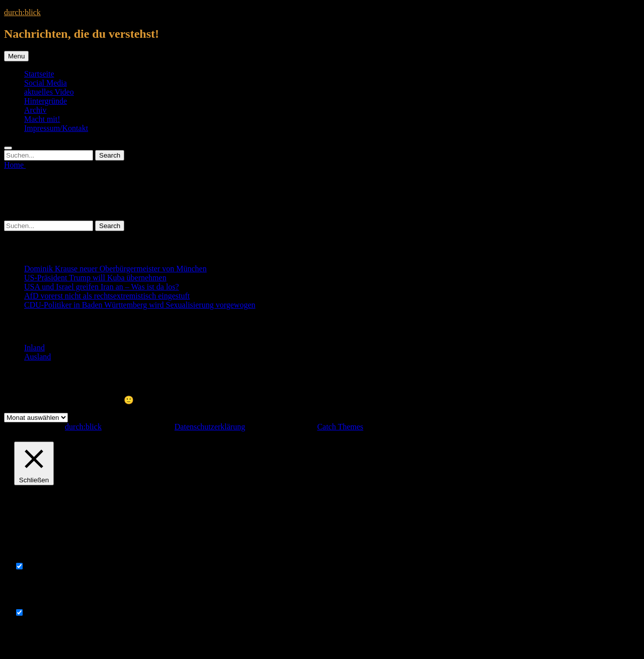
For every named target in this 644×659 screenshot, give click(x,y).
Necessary (43, 567)
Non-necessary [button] (38, 603)
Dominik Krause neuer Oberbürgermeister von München (115, 269)
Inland (34, 348)
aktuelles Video (49, 92)
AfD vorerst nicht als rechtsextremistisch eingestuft (107, 296)
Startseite (39, 74)
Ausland (37, 357)
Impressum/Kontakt (56, 128)
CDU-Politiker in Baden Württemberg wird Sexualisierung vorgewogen (140, 305)
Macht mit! (42, 119)
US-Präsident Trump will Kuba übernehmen (95, 278)
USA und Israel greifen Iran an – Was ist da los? (102, 287)
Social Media (46, 83)
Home (15, 165)
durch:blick (22, 12)
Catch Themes (340, 427)
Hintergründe (46, 101)
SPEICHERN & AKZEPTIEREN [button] (68, 640)
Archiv (35, 110)
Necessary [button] (31, 557)
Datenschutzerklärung (210, 427)
